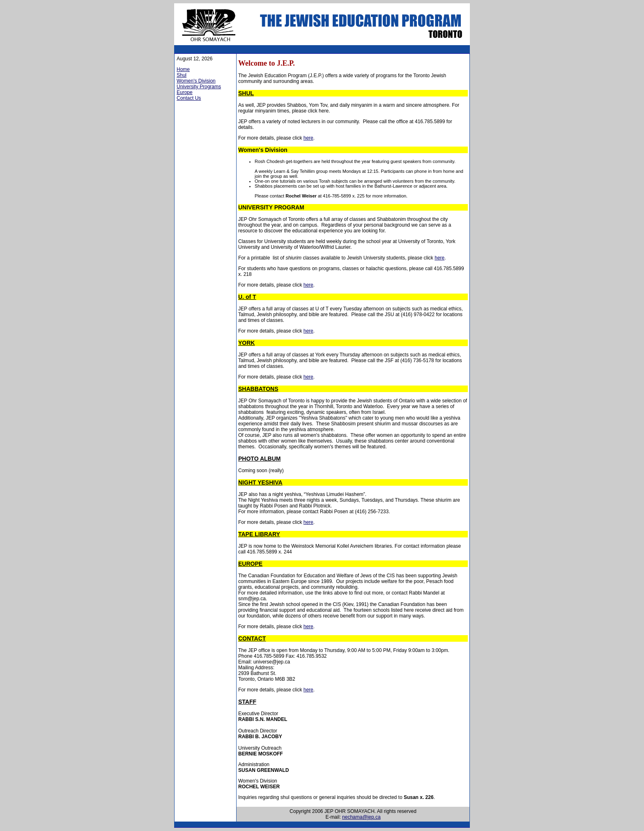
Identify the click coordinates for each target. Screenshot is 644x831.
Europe (185, 92)
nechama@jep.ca (361, 817)
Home (183, 69)
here (308, 138)
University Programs (199, 87)
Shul (182, 75)
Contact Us (189, 98)
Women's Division (196, 81)
